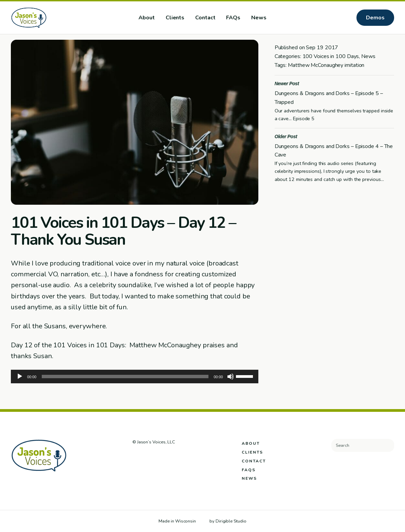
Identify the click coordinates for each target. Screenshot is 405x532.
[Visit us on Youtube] (173, 457)
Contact (205, 18)
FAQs (233, 18)
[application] (135, 377)
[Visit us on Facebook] (136, 457)
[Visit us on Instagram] (154, 457)
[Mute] (231, 377)
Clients (175, 18)
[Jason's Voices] (51, 18)
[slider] (125, 377)
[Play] (20, 377)
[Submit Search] (386, 445)
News (259, 18)
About (147, 18)
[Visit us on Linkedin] (163, 457)
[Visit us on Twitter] (145, 457)
